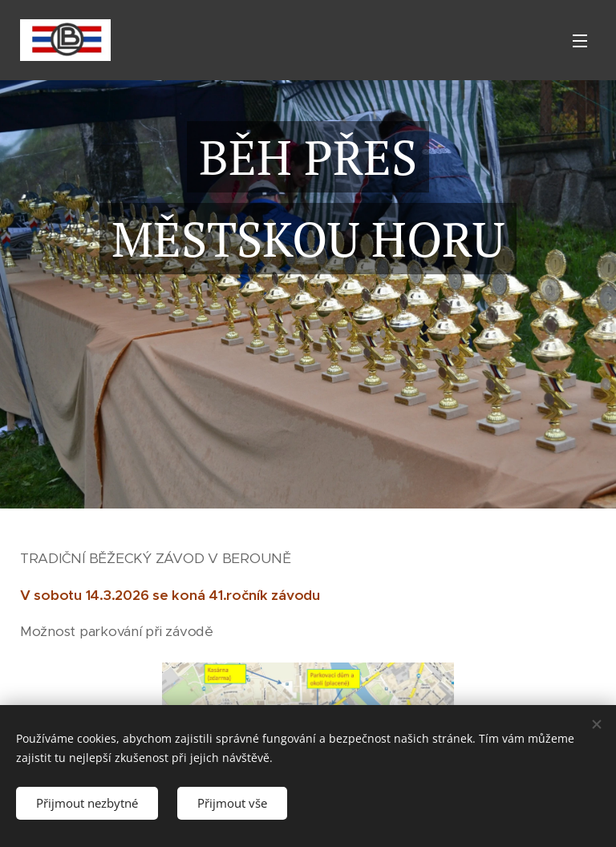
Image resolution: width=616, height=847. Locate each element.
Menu (580, 41)
